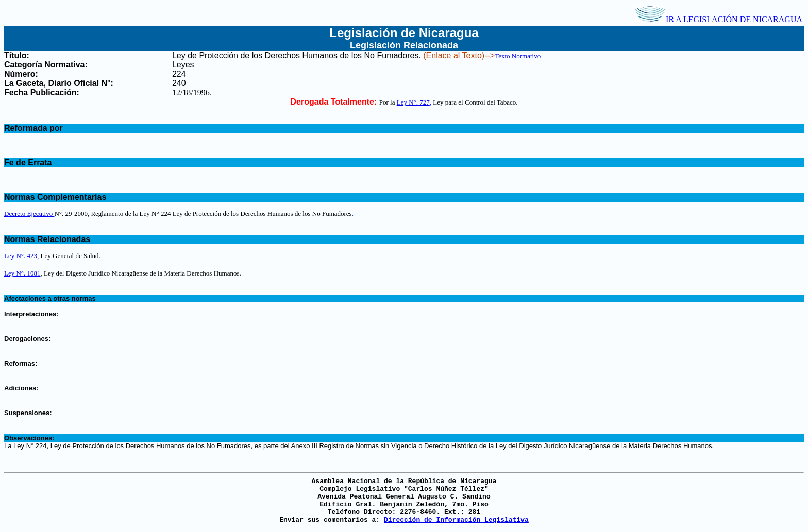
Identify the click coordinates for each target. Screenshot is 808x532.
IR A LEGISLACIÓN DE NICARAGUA (718, 19)
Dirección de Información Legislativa (456, 520)
